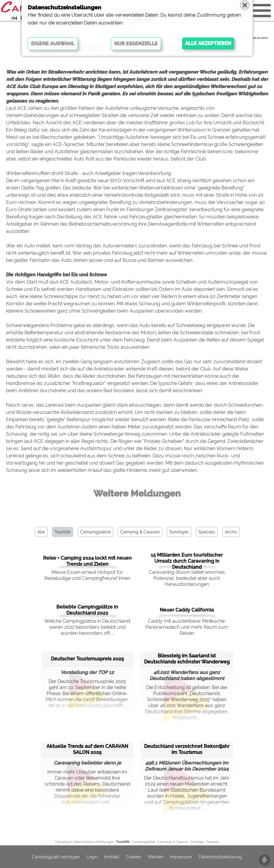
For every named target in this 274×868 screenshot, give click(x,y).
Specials (207, 532)
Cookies (133, 857)
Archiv (231, 532)
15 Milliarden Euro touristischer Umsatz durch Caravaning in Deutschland (187, 561)
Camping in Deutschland (74, 842)
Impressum (181, 857)
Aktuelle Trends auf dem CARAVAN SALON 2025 (87, 749)
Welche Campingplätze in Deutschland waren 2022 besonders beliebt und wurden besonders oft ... (87, 627)
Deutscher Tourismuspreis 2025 (87, 659)
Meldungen (105, 842)
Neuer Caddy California (187, 610)
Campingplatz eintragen (56, 857)
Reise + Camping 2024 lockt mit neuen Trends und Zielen (87, 561)
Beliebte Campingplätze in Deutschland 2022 (87, 610)
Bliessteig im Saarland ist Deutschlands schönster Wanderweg (187, 659)
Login (92, 857)
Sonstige (197, 842)
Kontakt (112, 857)
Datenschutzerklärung (220, 857)
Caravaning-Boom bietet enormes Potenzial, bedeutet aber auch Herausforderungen (187, 578)
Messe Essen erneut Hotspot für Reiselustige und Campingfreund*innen (87, 575)
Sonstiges (179, 532)
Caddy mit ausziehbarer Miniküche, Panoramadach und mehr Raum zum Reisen (187, 627)
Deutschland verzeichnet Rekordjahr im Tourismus (187, 749)
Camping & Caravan (140, 532)
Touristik (63, 532)
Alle (41, 532)
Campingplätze (95, 532)
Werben (156, 857)
